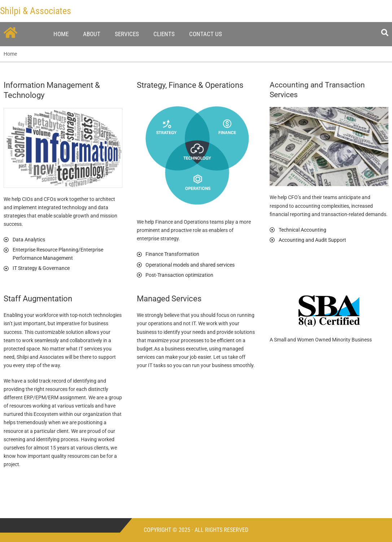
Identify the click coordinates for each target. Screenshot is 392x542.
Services (127, 34)
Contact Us (206, 34)
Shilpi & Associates (36, 11)
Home (61, 34)
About (92, 34)
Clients (164, 34)
